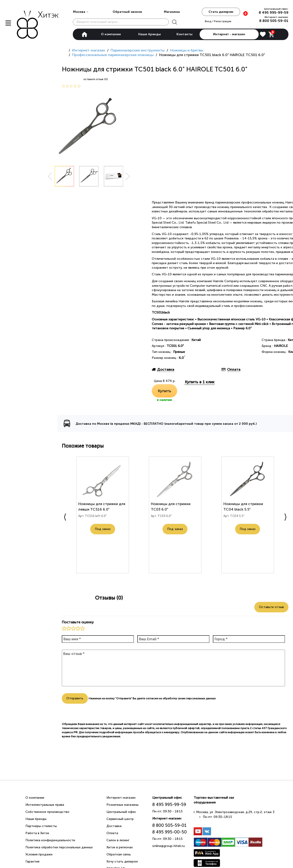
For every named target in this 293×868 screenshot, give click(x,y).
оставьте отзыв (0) (96, 79)
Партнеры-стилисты (41, 826)
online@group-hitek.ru (168, 846)
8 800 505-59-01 (274, 21)
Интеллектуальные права (45, 805)
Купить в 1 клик (200, 382)
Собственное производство (47, 812)
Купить (164, 391)
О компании (111, 34)
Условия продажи (39, 854)
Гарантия (32, 861)
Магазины (172, 12)
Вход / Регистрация (218, 21)
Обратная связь (119, 854)
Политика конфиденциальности (50, 840)
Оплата (112, 833)
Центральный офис (121, 812)
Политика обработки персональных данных (59, 847)
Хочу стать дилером (122, 861)
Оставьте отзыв (271, 607)
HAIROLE (281, 346)
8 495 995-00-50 (170, 832)
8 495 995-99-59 (274, 12)
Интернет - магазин (229, 34)
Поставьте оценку (78, 622)
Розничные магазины (122, 805)
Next (128, 176)
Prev (50, 176)
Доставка (114, 826)
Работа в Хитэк (37, 833)
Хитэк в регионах (120, 847)
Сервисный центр (120, 819)
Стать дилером (221, 12)
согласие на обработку (161, 698)
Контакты (184, 34)
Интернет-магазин (121, 798)
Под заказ (103, 531)
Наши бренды (150, 34)
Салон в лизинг (118, 840)
